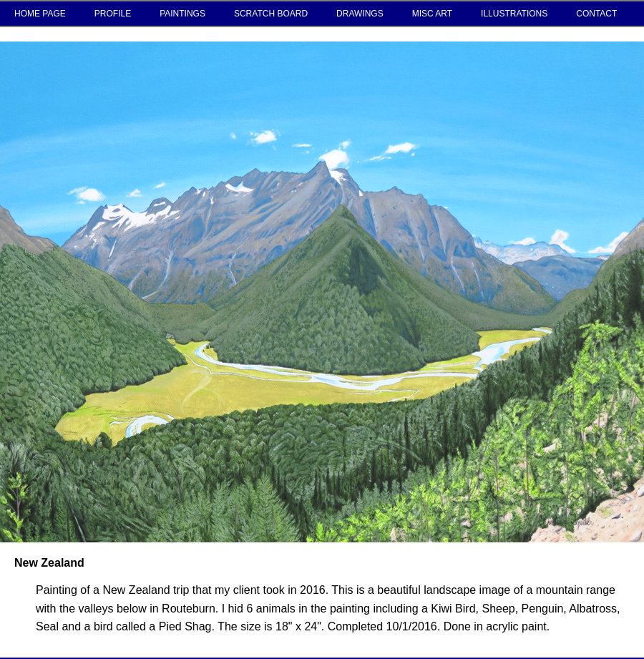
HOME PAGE (40, 14)
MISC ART (432, 14)
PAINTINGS (182, 14)
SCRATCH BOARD (271, 14)
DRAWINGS (360, 14)
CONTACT (596, 14)
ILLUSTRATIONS (514, 14)
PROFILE (113, 14)
